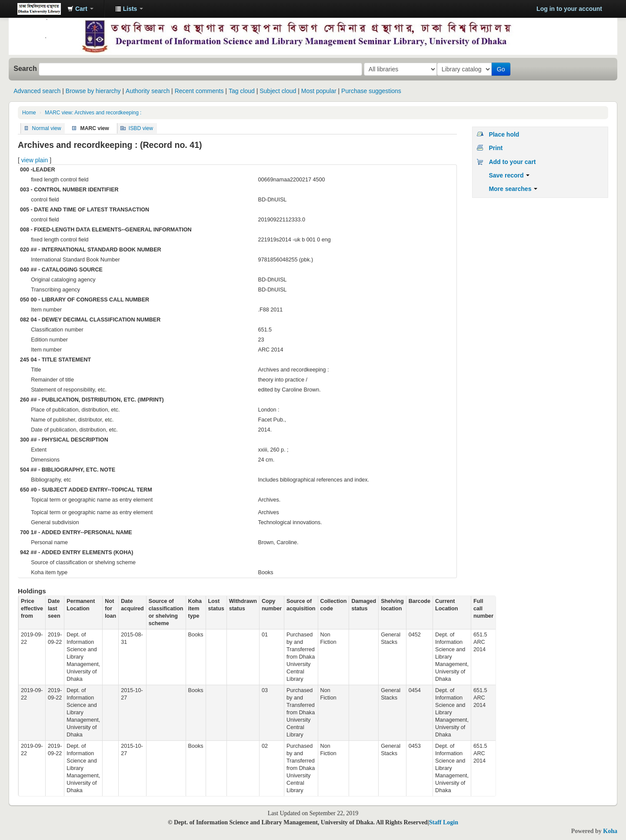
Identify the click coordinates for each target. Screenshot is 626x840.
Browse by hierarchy (93, 91)
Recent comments (199, 91)
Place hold (504, 134)
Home (29, 113)
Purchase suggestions (371, 91)
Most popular (319, 91)
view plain (35, 160)
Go (503, 69)
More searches (513, 189)
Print (496, 148)
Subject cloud (278, 91)
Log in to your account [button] (569, 9)
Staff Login (444, 822)
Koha (610, 831)
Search (25, 68)
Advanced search (37, 91)
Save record (509, 175)
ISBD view (141, 128)
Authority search (148, 91)
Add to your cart (512, 162)
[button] (80, 9)
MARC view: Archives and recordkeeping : (93, 113)
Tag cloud (242, 91)
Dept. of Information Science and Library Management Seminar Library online (39, 9)
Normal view (47, 128)
